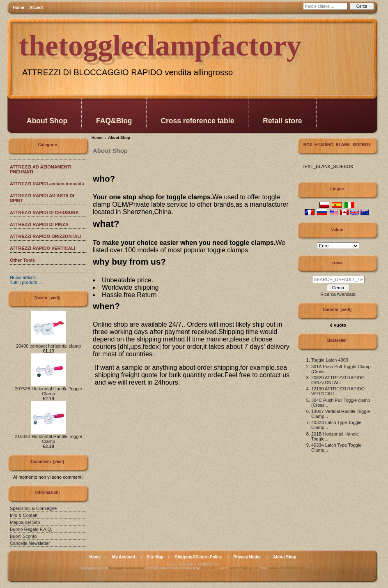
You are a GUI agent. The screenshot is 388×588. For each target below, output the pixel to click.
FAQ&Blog (114, 121)
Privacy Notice (247, 557)
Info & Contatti (24, 515)
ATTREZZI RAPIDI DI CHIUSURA (44, 212)
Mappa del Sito (25, 522)
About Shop (47, 121)
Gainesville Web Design (286, 568)
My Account (124, 557)
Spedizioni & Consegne (33, 508)
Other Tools (22, 260)
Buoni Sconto (23, 536)
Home (18, 8)
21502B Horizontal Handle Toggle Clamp (48, 437)
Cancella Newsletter (30, 543)
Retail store (282, 121)
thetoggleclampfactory (126, 568)
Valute (337, 229)
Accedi (36, 8)
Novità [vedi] (47, 298)
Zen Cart (207, 568)
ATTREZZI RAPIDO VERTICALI (42, 248)
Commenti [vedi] (47, 462)
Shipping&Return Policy (198, 557)
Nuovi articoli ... (25, 277)
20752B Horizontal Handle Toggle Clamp (48, 389)
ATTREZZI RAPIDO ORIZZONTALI (46, 236)
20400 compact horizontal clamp (48, 344)
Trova (337, 263)
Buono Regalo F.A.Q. (31, 529)
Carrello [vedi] (337, 310)
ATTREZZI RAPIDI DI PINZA (39, 224)
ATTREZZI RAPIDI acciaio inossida (47, 184)
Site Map (155, 557)
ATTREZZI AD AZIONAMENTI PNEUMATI (41, 169)
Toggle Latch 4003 (330, 360)
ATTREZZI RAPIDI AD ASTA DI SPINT (42, 198)
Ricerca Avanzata (338, 294)
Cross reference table (197, 121)
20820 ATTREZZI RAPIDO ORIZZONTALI (338, 380)
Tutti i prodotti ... (26, 282)
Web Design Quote (244, 568)
